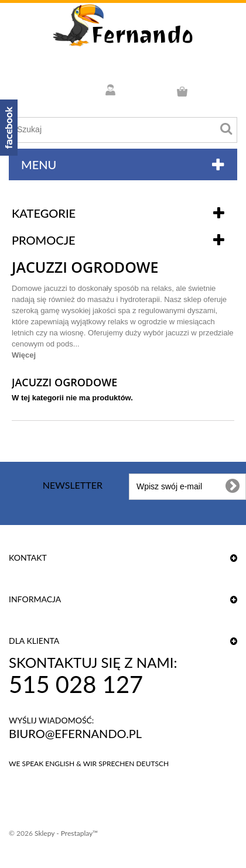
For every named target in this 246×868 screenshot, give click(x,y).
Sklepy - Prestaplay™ (66, 833)
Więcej (24, 355)
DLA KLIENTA (34, 641)
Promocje (44, 240)
